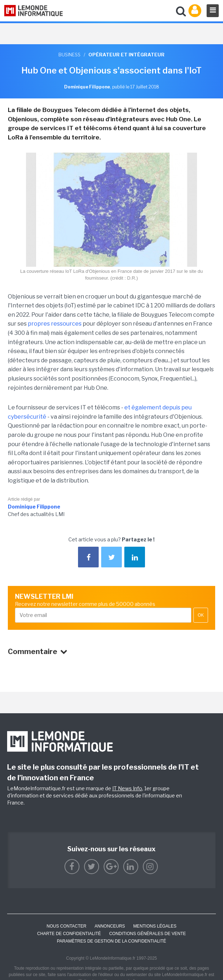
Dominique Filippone (34, 507)
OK (201, 615)
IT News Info (127, 788)
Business (69, 55)
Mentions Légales (155, 926)
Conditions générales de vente (147, 934)
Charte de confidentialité (69, 934)
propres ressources (55, 324)
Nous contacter (67, 926)
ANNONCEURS (110, 926)
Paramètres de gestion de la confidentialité (112, 941)
